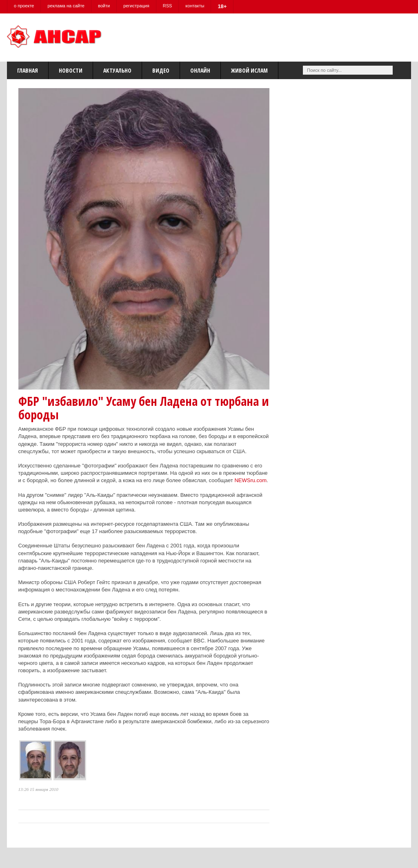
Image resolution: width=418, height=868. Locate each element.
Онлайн (200, 70)
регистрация (136, 6)
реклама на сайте (66, 6)
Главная (28, 70)
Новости (71, 70)
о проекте (24, 6)
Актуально (117, 70)
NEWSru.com (250, 480)
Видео (161, 70)
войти (104, 6)
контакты (195, 6)
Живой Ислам (249, 70)
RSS (168, 6)
